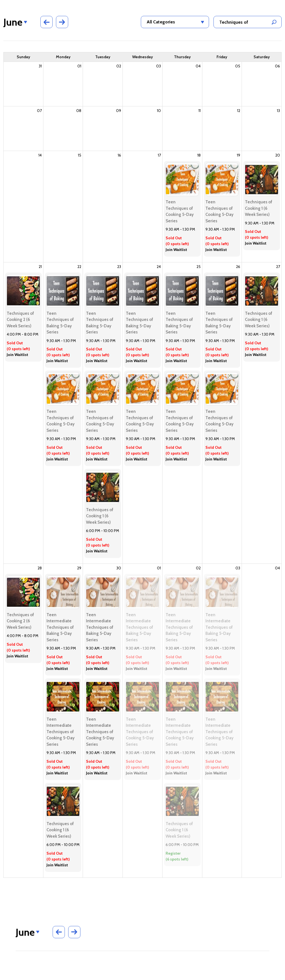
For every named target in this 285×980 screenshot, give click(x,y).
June (13, 22)
